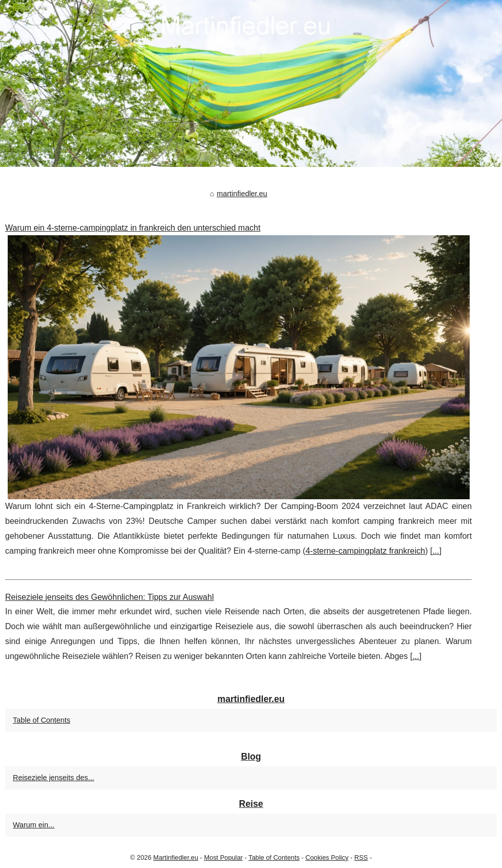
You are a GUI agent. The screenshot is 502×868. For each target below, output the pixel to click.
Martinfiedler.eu (176, 857)
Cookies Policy (327, 857)
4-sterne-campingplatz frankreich (365, 551)
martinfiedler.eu (242, 194)
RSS (361, 857)
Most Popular (223, 857)
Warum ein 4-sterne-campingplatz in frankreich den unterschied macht (133, 228)
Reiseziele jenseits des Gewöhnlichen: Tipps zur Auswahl (109, 597)
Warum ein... (34, 825)
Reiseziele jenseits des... (53, 778)
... (436, 551)
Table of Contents (42, 720)
